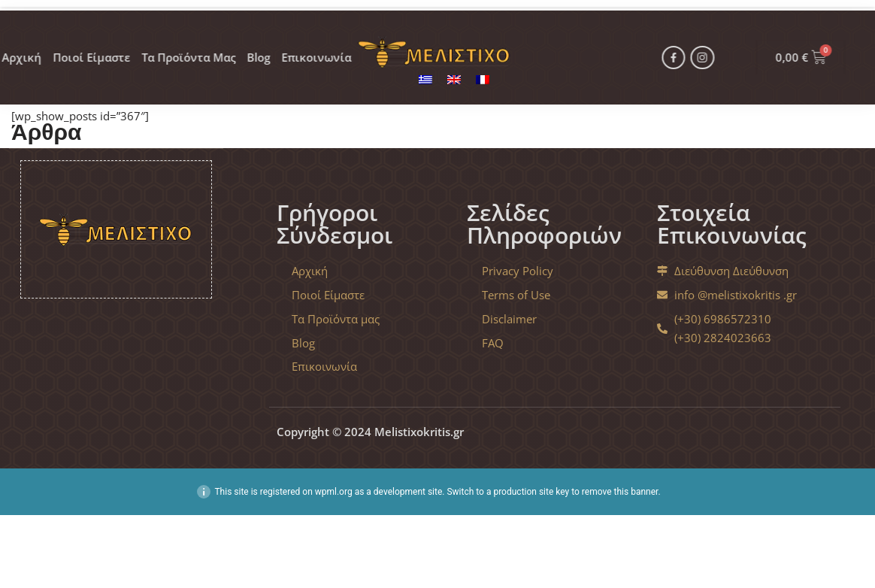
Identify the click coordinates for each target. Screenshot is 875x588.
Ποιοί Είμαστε (55, 45)
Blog (233, 45)
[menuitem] (425, 79)
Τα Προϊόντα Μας (158, 45)
